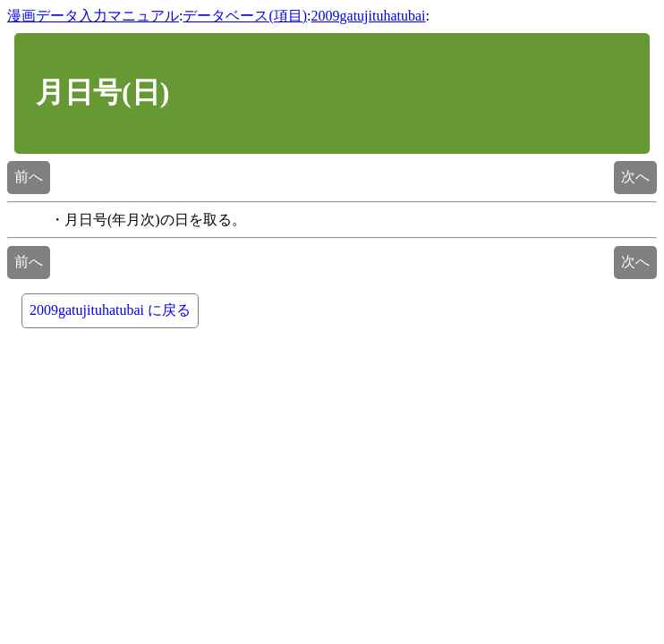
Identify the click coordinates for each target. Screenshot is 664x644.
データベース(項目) (245, 16)
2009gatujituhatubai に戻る (110, 310)
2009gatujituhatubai (369, 16)
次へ (635, 177)
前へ (29, 177)
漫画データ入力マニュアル (93, 16)
